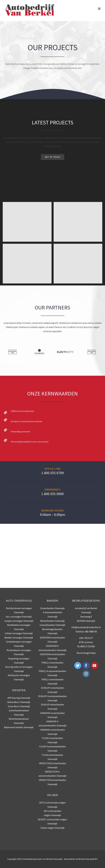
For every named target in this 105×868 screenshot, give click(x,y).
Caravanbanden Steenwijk (52, 625)
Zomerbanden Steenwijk (52, 608)
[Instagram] (86, 674)
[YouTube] (94, 665)
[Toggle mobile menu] (99, 9)
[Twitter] (78, 665)
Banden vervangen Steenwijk (19, 638)
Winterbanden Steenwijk (52, 621)
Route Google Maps (86, 653)
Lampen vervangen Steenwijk (19, 621)
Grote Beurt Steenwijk (19, 706)
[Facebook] (86, 665)
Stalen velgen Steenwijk (52, 828)
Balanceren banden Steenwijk (19, 727)
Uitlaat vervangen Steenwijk (19, 633)
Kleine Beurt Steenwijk (19, 702)
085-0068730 (91, 632)
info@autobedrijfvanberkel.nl (86, 627)
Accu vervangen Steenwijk (19, 617)
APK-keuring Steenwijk (19, 698)
